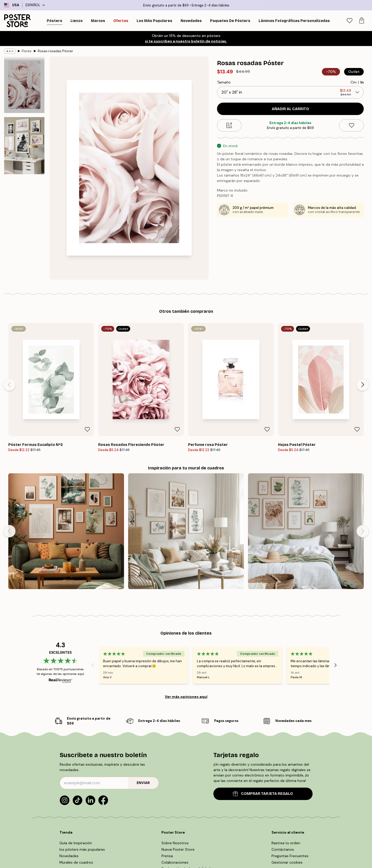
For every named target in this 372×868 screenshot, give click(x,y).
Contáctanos (283, 849)
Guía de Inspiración (76, 843)
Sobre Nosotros (175, 843)
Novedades (69, 856)
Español (35, 5)
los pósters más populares (82, 849)
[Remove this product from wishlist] (351, 125)
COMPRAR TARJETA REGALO (263, 794)
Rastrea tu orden (286, 843)
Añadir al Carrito (290, 109)
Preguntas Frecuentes (290, 856)
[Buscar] (336, 21)
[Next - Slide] (363, 385)
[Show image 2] (24, 146)
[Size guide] (229, 125)
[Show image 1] (24, 85)
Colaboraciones (175, 862)
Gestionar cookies (287, 862)
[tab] (349, 21)
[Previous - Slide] (9, 385)
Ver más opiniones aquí (186, 697)
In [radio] (362, 82)
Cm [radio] (354, 82)
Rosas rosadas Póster (55, 51)
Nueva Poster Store (178, 849)
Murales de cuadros (76, 862)
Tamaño (224, 82)
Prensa (167, 856)
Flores (27, 51)
